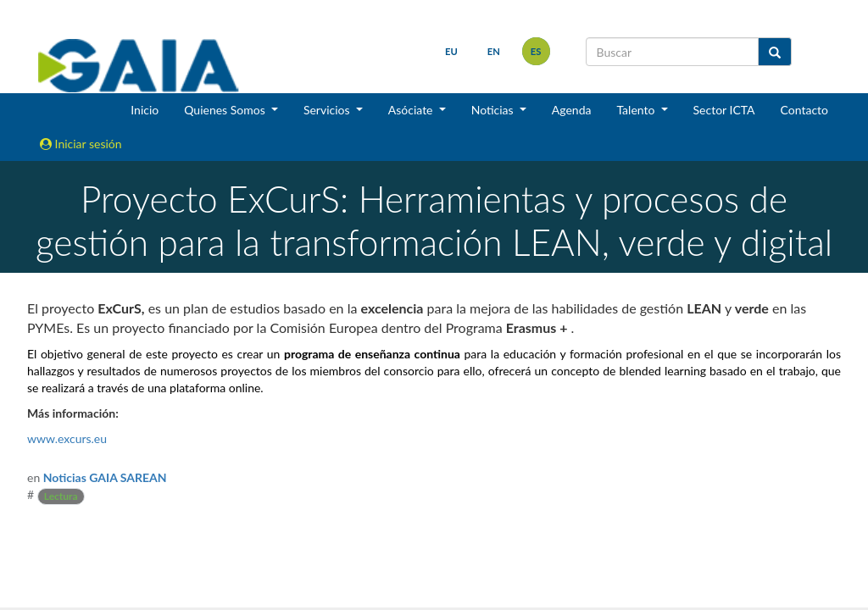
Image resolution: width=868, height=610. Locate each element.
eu (451, 51)
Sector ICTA (724, 110)
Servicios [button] (328, 110)
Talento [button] (637, 110)
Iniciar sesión (81, 144)
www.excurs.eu (67, 438)
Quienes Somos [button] (226, 110)
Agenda (572, 110)
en (494, 51)
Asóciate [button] (412, 110)
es (536, 51)
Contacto (804, 110)
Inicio (145, 110)
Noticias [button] (494, 110)
